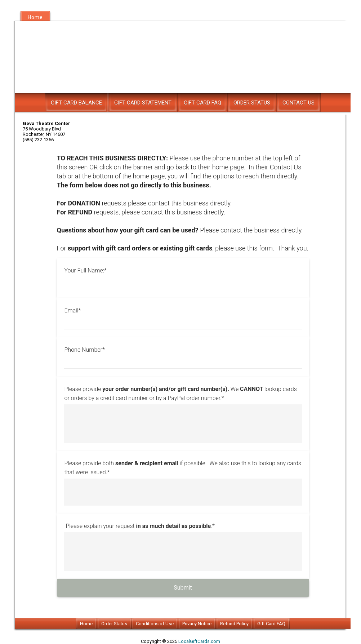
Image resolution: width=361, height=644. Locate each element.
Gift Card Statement (143, 103)
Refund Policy (234, 624)
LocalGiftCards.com (199, 641)
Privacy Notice (197, 624)
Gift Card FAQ (202, 103)
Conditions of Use (155, 624)
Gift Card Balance (76, 103)
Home (35, 17)
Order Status (252, 103)
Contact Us (298, 103)
